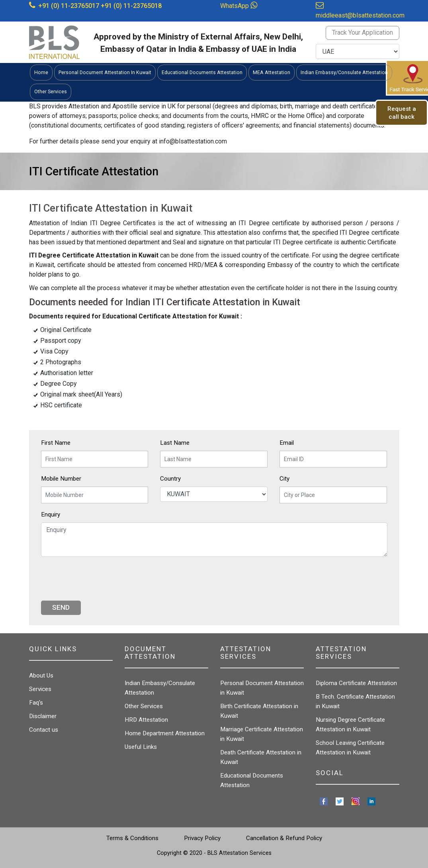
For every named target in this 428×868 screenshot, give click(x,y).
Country (170, 479)
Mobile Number (61, 479)
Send (61, 607)
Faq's (36, 703)
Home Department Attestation (165, 733)
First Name (56, 443)
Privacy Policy (202, 838)
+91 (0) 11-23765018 (131, 6)
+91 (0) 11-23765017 (69, 6)
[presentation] (102, 579)
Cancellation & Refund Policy (284, 838)
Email (287, 443)
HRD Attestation (146, 720)
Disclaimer (43, 716)
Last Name (175, 443)
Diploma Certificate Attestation (356, 683)
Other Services (144, 706)
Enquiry (51, 515)
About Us (41, 676)
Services (40, 689)
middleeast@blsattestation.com (360, 15)
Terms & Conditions (132, 838)
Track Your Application (363, 32)
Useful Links (141, 747)
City (284, 479)
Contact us (44, 730)
